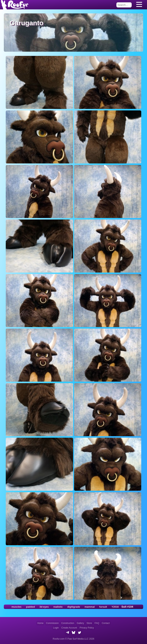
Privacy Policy (87, 628)
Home (40, 623)
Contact (106, 623)
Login (56, 628)
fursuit (103, 607)
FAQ (97, 623)
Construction (68, 623)
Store (89, 623)
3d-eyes (44, 607)
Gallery (80, 623)
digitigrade (73, 607)
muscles (16, 607)
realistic (58, 607)
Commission (52, 623)
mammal (90, 607)
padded (30, 607)
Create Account (69, 628)
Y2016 (115, 607)
